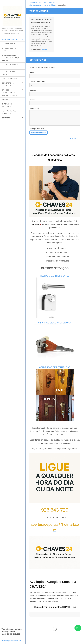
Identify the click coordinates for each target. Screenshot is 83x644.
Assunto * (33, 99)
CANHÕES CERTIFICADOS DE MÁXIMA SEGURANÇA (9, 93)
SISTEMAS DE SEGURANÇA (7, 105)
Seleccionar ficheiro (39, 132)
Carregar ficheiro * (37, 129)
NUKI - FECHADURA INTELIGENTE (9, 112)
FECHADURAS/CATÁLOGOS (10, 66)
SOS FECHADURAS (9, 44)
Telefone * (34, 90)
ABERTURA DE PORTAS (10, 39)
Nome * (32, 72)
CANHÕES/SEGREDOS (10, 79)
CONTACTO (6, 118)
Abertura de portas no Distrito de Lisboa (42, 5)
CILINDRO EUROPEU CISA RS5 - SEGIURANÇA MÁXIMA (11, 58)
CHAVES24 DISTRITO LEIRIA (9, 49)
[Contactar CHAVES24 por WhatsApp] (78, 631)
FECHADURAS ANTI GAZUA (9, 73)
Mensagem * (34, 109)
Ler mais (44, 49)
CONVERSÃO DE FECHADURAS (8, 84)
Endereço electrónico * (38, 81)
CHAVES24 (33, 3)
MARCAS (5, 100)
